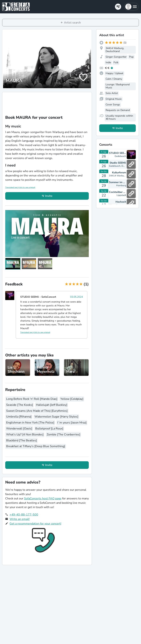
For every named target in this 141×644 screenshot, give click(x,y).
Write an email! (20, 519)
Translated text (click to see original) (20, 187)
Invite (49, 196)
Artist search (72, 23)
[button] (131, 7)
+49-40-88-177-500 (24, 515)
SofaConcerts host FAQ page (43, 498)
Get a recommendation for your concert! (35, 524)
